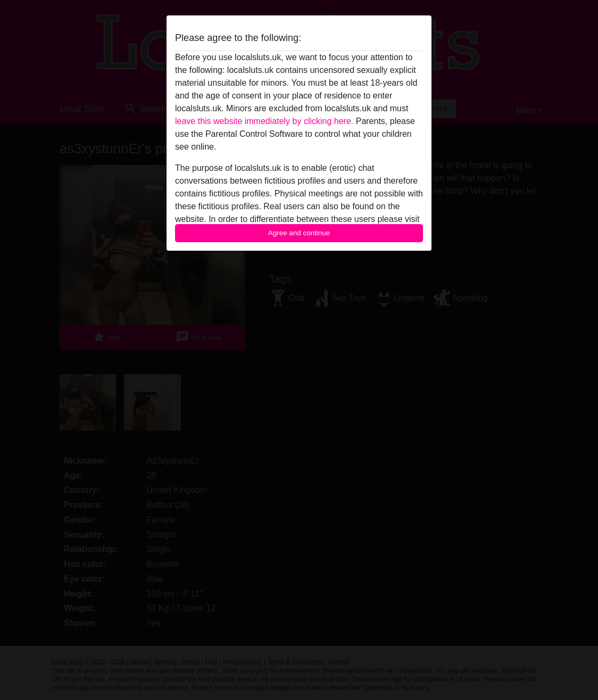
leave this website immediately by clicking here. (264, 121)
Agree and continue (299, 233)
